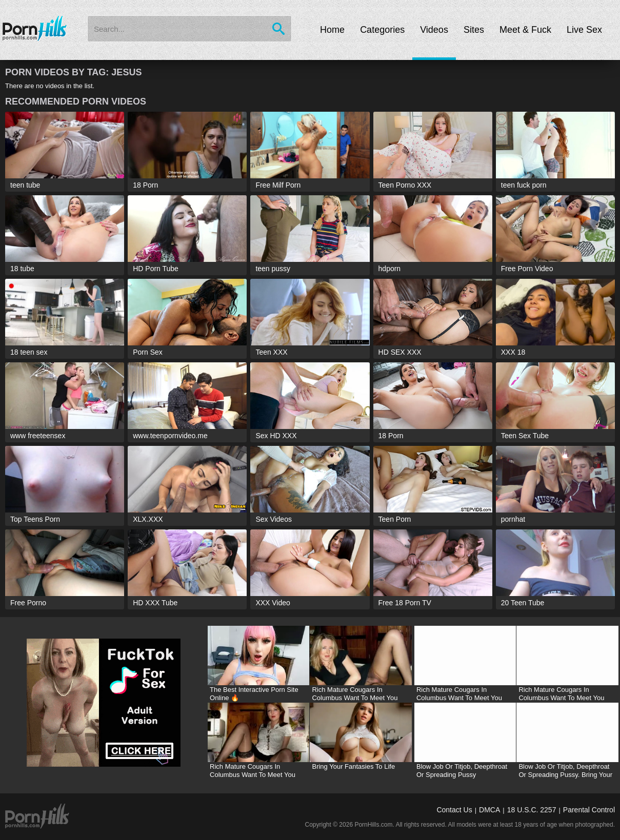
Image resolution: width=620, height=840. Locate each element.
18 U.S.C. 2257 (532, 810)
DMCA (489, 810)
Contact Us (454, 810)
